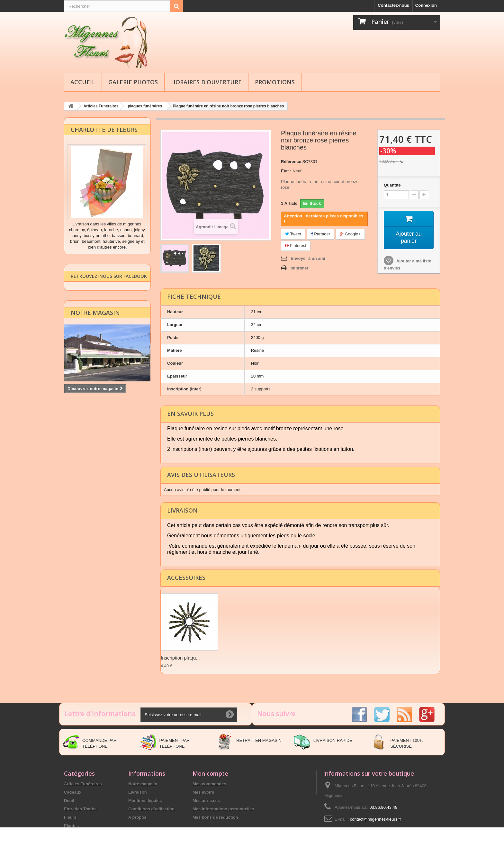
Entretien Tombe (80, 809)
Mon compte (210, 773)
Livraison (138, 792)
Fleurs (70, 817)
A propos (137, 817)
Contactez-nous (393, 5)
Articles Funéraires (83, 784)
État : (286, 171)
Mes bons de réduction (215, 817)
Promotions (275, 82)
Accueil (83, 82)
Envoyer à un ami (308, 258)
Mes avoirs (203, 792)
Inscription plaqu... (180, 657)
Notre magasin (95, 321)
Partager (320, 234)
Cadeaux (73, 792)
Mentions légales (145, 800)
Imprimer (300, 268)
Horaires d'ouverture (206, 82)
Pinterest (296, 245)
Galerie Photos (133, 82)
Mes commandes (209, 784)
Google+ (350, 234)
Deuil (69, 800)
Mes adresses (206, 800)
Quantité (392, 185)
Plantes (71, 825)
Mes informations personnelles (223, 809)
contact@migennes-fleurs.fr (376, 819)
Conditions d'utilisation (151, 809)
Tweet (293, 234)
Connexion (426, 5)
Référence (291, 161)
